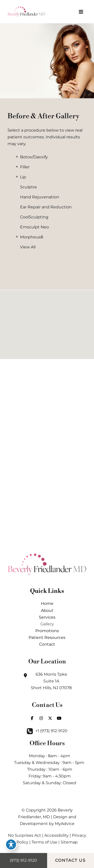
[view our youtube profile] (59, 718)
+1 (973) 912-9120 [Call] (51, 731)
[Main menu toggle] (81, 12)
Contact (47, 644)
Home (47, 603)
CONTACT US (70, 860)
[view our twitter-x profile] (50, 718)
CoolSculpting (34, 217)
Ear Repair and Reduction (46, 207)
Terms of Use (44, 842)
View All (28, 247)
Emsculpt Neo (34, 227)
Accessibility (57, 835)
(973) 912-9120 (23, 860)
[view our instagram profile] (41, 718)
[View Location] (47, 681)
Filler (25, 167)
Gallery (47, 624)
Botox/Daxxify (34, 157)
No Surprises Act (25, 835)
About (47, 610)
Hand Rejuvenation (40, 197)
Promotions (47, 631)
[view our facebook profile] (32, 718)
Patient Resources (47, 637)
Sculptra (28, 187)
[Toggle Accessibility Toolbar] (11, 844)
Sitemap (69, 842)
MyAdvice (65, 823)
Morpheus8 (32, 237)
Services (47, 617)
